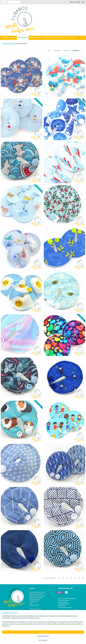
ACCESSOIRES (61, 38)
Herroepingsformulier (36, 598)
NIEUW (13, 38)
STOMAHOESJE (47, 38)
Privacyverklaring (35, 599)
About (31, 603)
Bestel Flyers (33, 601)
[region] (31, 637)
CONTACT (71, 38)
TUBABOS (5, 38)
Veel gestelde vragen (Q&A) (37, 592)
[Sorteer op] (77, 50)
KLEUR (13, 44)
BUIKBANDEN (35, 38)
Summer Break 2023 (35, 609)
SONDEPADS (23, 38)
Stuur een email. (34, 605)
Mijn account (75, 2)
